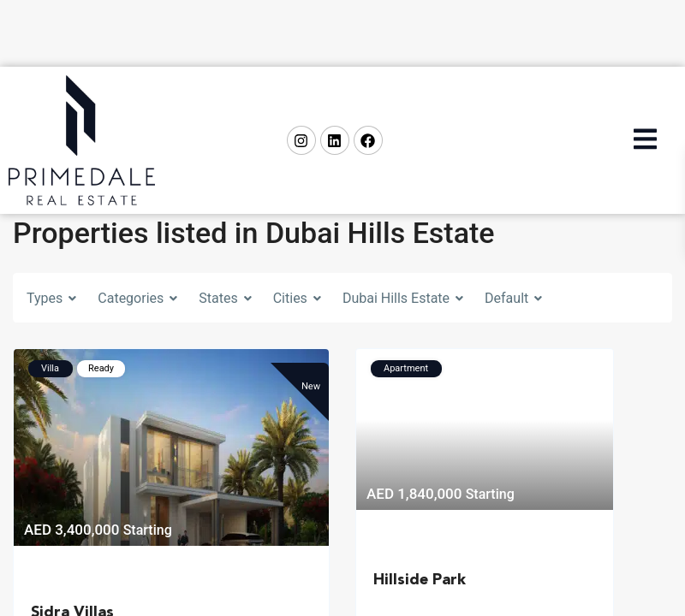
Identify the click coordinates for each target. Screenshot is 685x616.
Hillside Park (420, 580)
